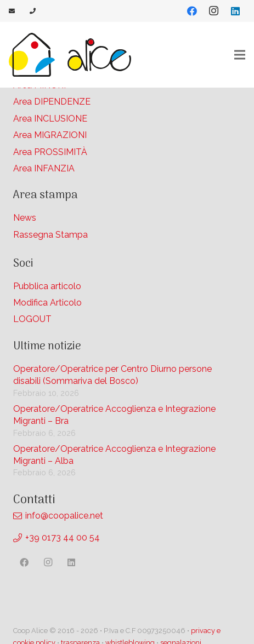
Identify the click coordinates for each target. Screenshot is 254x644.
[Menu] (240, 55)
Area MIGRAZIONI (50, 135)
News (25, 218)
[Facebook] (192, 11)
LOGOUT (32, 319)
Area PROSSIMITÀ (50, 152)
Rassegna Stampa (50, 235)
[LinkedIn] (235, 11)
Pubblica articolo (47, 286)
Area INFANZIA (44, 168)
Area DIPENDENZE (52, 102)
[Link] (13, 11)
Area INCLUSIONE (50, 119)
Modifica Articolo (47, 303)
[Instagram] (213, 11)
